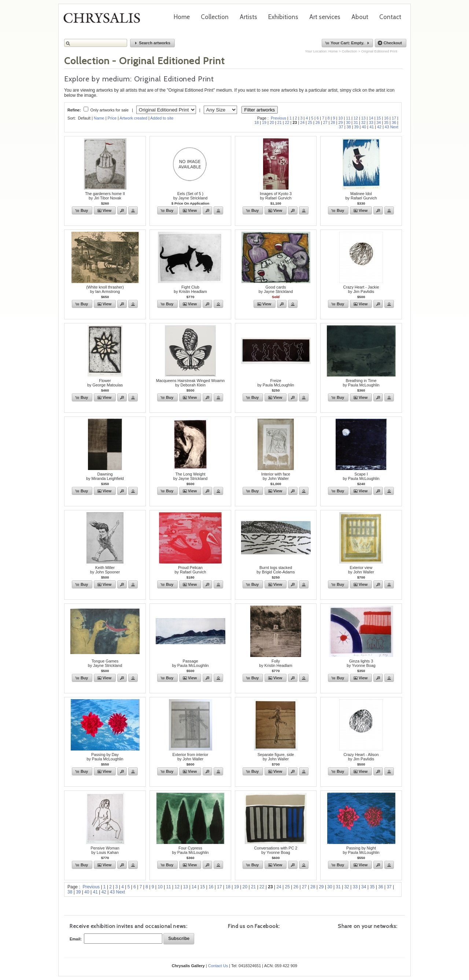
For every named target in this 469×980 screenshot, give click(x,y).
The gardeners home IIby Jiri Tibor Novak (105, 196)
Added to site (162, 118)
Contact (390, 17)
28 (333, 122)
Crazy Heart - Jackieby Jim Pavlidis (361, 289)
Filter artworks (260, 110)
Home (182, 17)
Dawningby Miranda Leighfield (105, 476)
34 (379, 122)
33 (371, 122)
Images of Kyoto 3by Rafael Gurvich (276, 196)
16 (386, 118)
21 (280, 122)
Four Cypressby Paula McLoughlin (190, 850)
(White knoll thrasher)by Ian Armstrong (105, 289)
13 (363, 118)
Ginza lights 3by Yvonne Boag (361, 663)
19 (264, 122)
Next (394, 127)
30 (348, 122)
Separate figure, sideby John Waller (276, 757)
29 (340, 122)
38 (349, 127)
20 (272, 122)
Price (112, 118)
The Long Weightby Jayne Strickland (191, 476)
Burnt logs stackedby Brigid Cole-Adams (276, 570)
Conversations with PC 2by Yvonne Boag (276, 850)
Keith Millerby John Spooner (105, 570)
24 (302, 122)
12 (356, 118)
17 (394, 118)
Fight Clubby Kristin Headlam (190, 289)
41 (372, 127)
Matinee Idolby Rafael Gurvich (361, 196)
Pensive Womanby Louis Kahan (105, 850)
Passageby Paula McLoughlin (190, 663)
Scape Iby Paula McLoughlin (361, 476)
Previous (278, 118)
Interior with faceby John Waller (276, 476)
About (360, 17)
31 (356, 122)
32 (363, 122)
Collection (215, 17)
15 (379, 118)
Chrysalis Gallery (104, 21)
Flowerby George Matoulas (105, 383)
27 (325, 122)
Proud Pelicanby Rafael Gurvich (191, 570)
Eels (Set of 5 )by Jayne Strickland (191, 196)
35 (386, 122)
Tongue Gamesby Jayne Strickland (105, 663)
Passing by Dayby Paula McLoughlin (105, 757)
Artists (248, 17)
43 (387, 127)
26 (318, 122)
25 (310, 122)
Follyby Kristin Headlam (276, 663)
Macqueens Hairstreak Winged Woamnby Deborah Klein (191, 383)
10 (340, 118)
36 (394, 122)
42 (379, 127)
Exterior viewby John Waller (361, 570)
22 (287, 122)
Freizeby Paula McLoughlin (276, 383)
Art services (325, 17)
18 (256, 122)
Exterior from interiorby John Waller (191, 757)
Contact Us (218, 966)
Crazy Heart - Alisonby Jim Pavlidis (361, 757)
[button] (152, 43)
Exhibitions (283, 17)
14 (371, 118)
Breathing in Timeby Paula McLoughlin (361, 383)
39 (356, 127)
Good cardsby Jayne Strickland (276, 289)
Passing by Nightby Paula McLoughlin (361, 850)
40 (364, 127)
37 (341, 127)
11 (348, 118)
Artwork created (133, 118)
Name (99, 118)
